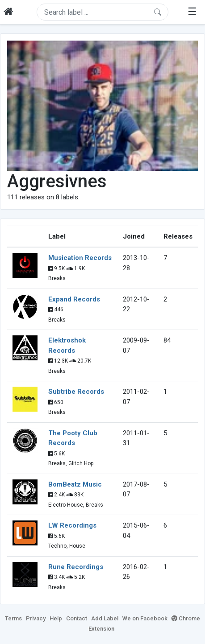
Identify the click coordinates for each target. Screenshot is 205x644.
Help (56, 618)
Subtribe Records (76, 392)
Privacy (36, 618)
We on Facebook (145, 618)
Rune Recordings (76, 567)
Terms (13, 618)
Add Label (105, 618)
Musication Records (80, 258)
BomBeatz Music (75, 484)
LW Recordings (72, 525)
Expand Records (74, 299)
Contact (77, 618)
